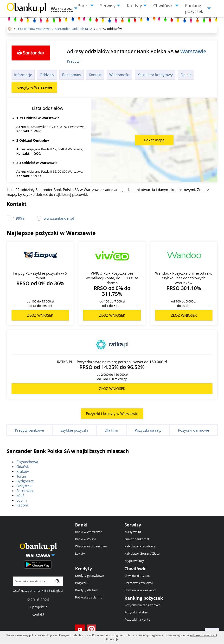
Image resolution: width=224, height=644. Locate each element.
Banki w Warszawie (89, 532)
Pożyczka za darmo (89, 597)
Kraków (23, 471)
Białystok (24, 486)
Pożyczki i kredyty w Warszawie (112, 414)
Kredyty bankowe (29, 430)
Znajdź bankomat (137, 539)
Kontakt (95, 75)
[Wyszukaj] (58, 581)
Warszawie (193, 51)
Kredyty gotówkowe (90, 576)
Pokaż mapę (154, 140)
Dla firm (111, 430)
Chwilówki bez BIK (137, 576)
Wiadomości (119, 75)
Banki (81, 525)
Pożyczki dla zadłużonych (142, 605)
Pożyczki (81, 583)
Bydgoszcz (25, 481)
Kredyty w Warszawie (34, 87)
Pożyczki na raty (148, 430)
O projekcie (38, 607)
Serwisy (133, 525)
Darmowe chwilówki (139, 583)
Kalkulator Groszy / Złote (142, 553)
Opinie (186, 75)
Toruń (21, 476)
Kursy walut (133, 532)
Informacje (23, 75)
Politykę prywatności (203, 635)
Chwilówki (136, 569)
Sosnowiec (25, 491)
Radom (22, 505)
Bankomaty (72, 75)
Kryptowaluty (134, 561)
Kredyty (73, 61)
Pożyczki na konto (137, 619)
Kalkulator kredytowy (155, 75)
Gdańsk (23, 467)
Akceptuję (112, 639)
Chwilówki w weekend (140, 590)
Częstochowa (27, 462)
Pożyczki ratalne (136, 612)
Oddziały (47, 75)
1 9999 (19, 218)
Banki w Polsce (86, 539)
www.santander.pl (59, 218)
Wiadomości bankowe (91, 546)
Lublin (22, 500)
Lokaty (80, 553)
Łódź (20, 495)
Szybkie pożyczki (74, 430)
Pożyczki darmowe (194, 430)
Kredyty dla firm (87, 590)
